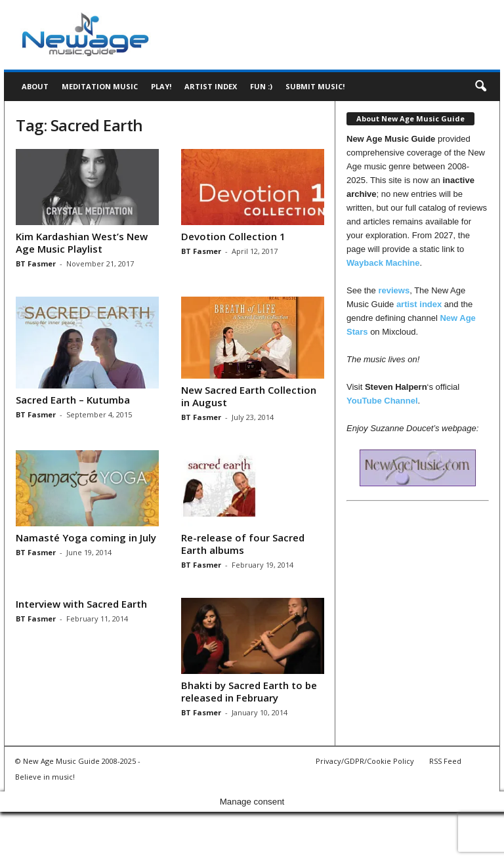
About (35, 86)
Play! (161, 86)
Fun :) (261, 86)
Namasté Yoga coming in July (86, 537)
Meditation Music (100, 86)
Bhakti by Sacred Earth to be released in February (249, 691)
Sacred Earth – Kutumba (73, 400)
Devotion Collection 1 (233, 236)
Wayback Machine (383, 263)
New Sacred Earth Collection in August (249, 396)
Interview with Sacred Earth (81, 604)
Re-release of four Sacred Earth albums (243, 544)
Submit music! (315, 86)
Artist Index (211, 86)
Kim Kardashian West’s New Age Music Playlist (82, 242)
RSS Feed (445, 761)
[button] (480, 87)
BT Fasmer (36, 263)
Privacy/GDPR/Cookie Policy (365, 761)
